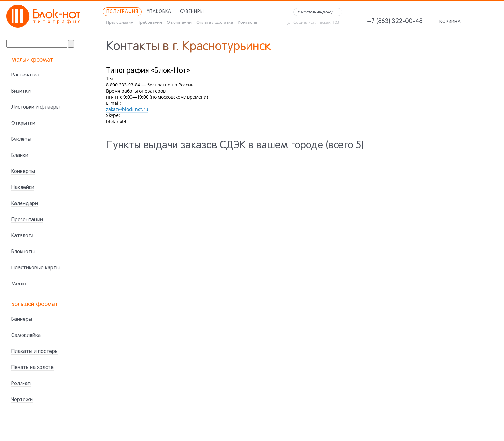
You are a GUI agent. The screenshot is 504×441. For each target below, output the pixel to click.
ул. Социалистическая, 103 (313, 22)
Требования (150, 22)
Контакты (248, 22)
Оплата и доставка (215, 22)
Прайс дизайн (120, 22)
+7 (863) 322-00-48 (395, 22)
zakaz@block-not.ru (127, 109)
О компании (179, 22)
